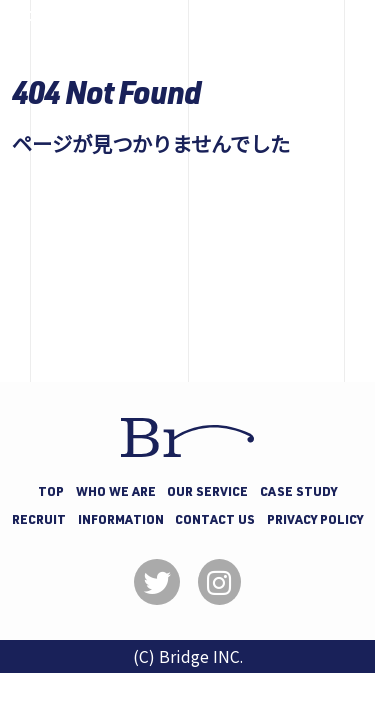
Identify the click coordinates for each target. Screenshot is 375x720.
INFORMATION (121, 521)
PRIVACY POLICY (315, 521)
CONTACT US (215, 521)
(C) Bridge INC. (188, 656)
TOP (51, 493)
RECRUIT (39, 521)
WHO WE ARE (116, 493)
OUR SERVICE (207, 493)
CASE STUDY (298, 493)
